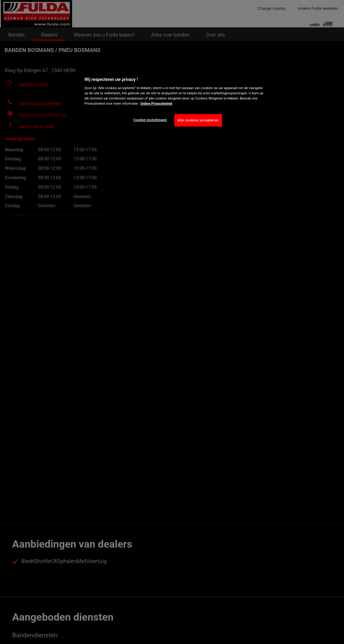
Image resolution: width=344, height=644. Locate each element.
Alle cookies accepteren (198, 120)
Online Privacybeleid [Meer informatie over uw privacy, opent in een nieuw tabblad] (156, 103)
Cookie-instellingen (150, 120)
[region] (174, 100)
